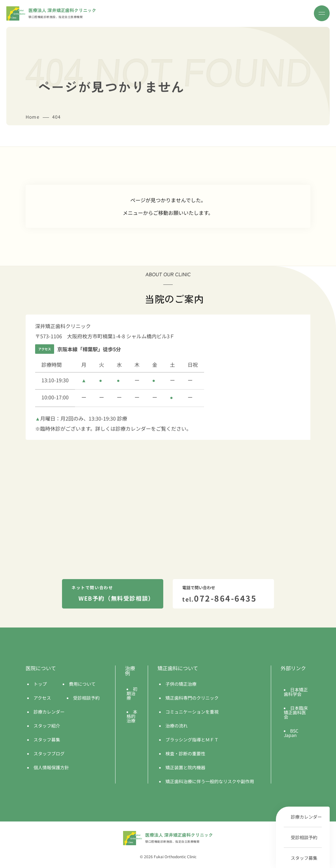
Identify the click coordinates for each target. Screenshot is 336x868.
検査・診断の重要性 (185, 753)
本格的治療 (132, 716)
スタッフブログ (49, 753)
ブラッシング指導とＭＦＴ (192, 740)
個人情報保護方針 (51, 767)
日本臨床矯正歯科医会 (296, 712)
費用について (82, 684)
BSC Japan (291, 733)
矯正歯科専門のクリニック (192, 698)
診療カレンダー (306, 817)
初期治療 (132, 693)
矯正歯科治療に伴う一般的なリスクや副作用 (210, 781)
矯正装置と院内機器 (185, 767)
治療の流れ (177, 726)
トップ (40, 684)
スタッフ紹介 (47, 726)
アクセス (42, 698)
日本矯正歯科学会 (296, 692)
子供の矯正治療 (181, 684)
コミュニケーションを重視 (192, 712)
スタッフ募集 (304, 858)
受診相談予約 (304, 837)
